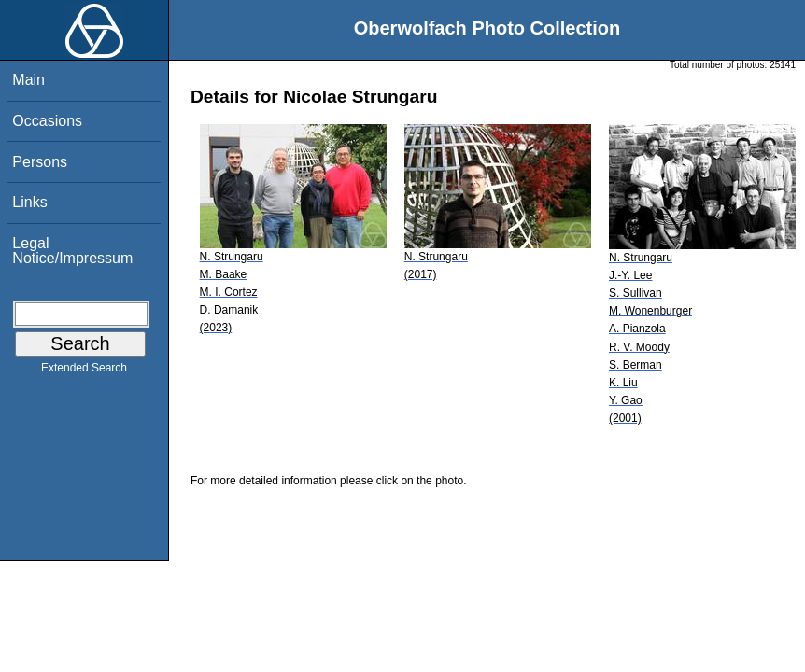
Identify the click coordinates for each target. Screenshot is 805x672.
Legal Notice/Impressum (72, 251)
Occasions (47, 121)
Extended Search (84, 371)
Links (29, 202)
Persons (40, 162)
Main (28, 80)
